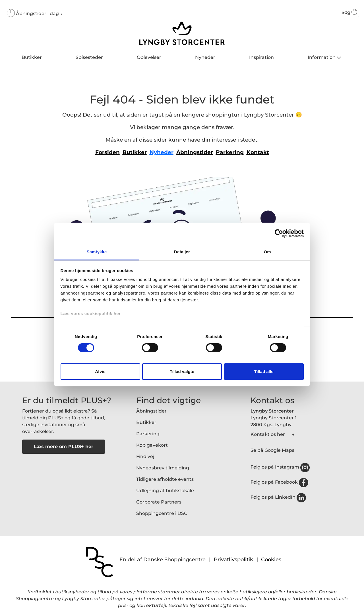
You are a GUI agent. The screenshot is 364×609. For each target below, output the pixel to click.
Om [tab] (267, 252)
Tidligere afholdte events (165, 479)
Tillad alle (264, 371)
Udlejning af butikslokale (165, 491)
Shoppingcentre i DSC (162, 513)
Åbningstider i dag (38, 14)
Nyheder (162, 152)
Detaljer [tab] (182, 252)
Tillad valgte (182, 371)
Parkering (148, 434)
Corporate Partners (159, 502)
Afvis (100, 371)
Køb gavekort (152, 445)
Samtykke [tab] (97, 252)
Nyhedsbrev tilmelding (163, 468)
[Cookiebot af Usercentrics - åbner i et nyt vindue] (279, 233)
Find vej (145, 456)
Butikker (146, 422)
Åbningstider (151, 411)
